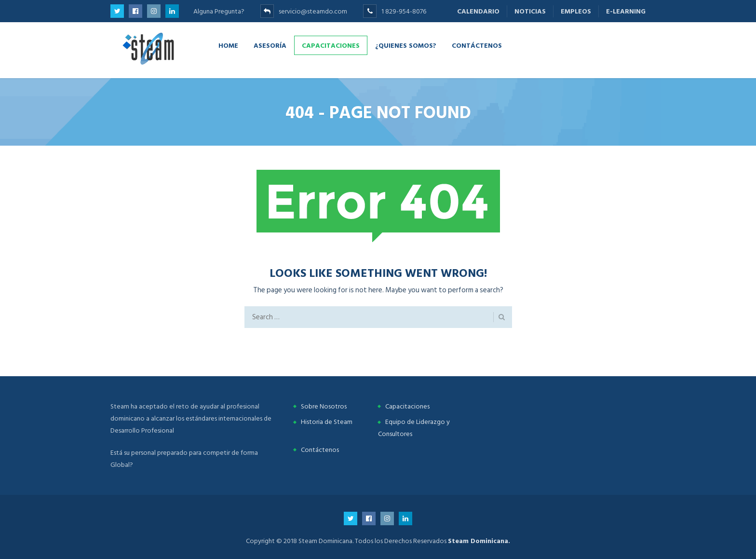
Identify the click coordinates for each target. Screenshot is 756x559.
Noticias (530, 11)
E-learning (626, 11)
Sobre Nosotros (324, 406)
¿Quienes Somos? (406, 45)
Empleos (576, 11)
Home (228, 45)
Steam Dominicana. (479, 541)
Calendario (478, 11)
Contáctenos (477, 45)
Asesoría (270, 45)
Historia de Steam (327, 422)
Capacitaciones (331, 45)
